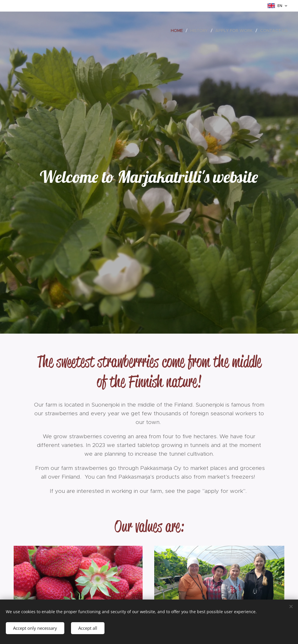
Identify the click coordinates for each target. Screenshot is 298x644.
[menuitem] (178, 31)
